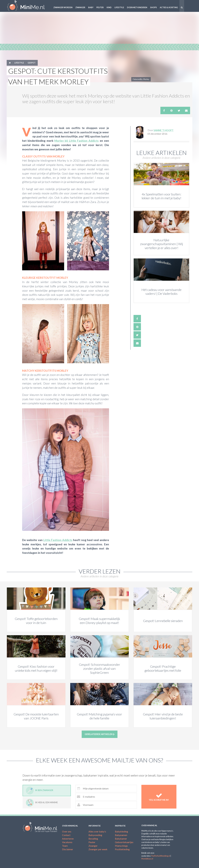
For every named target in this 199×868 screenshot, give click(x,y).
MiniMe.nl (28, 6)
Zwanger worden (63, 7)
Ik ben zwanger (40, 791)
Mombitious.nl (147, 859)
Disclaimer (68, 849)
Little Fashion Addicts (58, 540)
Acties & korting (169, 7)
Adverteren (68, 839)
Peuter (100, 7)
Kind (109, 7)
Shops (153, 7)
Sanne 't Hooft (164, 130)
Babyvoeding (95, 835)
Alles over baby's (97, 831)
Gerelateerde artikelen (100, 734)
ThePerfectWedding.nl (160, 856)
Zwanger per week (98, 849)
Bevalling (93, 839)
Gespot (32, 63)
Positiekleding (122, 849)
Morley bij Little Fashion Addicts (76, 141)
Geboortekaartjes (124, 842)
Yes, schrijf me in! (159, 797)
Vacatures (67, 842)
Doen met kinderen (137, 7)
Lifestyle (119, 7)
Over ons (67, 831)
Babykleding (121, 831)
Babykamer (121, 839)
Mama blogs (121, 846)
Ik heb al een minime (42, 803)
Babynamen (121, 835)
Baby (91, 7)
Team (65, 846)
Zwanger (80, 7)
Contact (66, 835)
